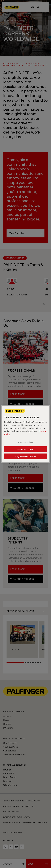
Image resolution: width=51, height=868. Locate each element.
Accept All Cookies (26, 449)
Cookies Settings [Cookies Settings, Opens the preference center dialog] (26, 442)
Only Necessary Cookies (25, 456)
